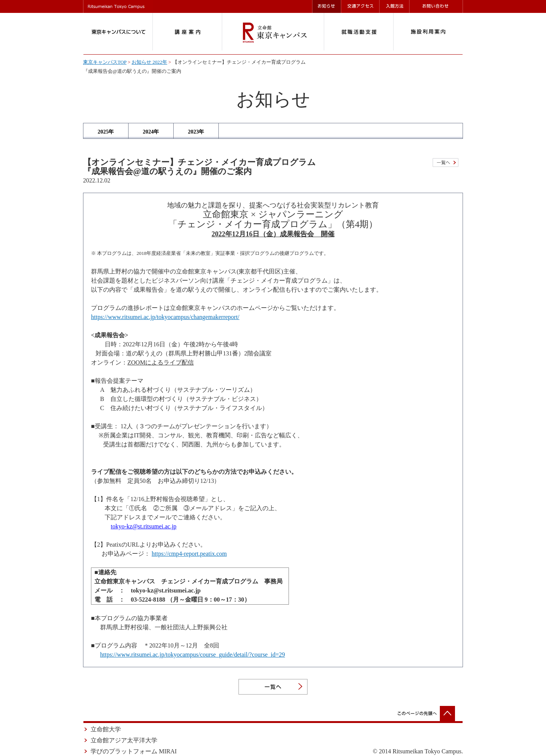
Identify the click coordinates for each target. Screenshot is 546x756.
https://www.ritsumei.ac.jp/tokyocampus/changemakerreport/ (165, 317)
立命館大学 (106, 729)
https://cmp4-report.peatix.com (189, 554)
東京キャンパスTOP (105, 62)
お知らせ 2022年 (149, 62)
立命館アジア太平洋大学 (124, 740)
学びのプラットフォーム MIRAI (134, 751)
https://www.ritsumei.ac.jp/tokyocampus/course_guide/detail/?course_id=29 (192, 655)
